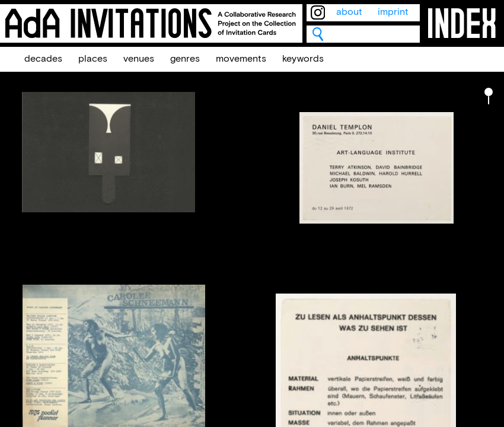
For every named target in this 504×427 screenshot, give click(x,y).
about (349, 12)
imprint (393, 12)
